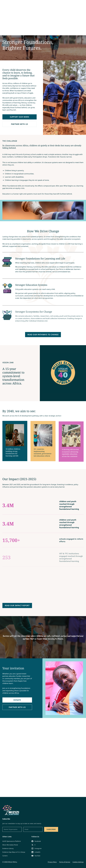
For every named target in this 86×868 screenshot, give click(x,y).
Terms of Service (65, 862)
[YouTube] (37, 856)
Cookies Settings (78, 862)
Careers (5, 856)
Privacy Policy (52, 862)
